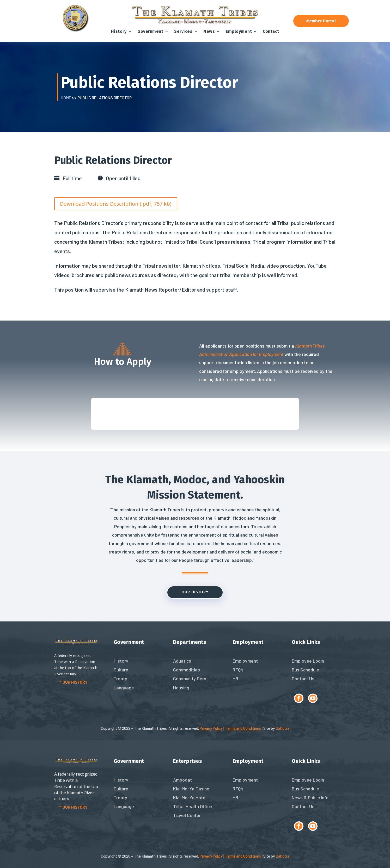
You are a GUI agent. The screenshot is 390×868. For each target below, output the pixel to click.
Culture (121, 670)
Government (150, 31)
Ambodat (182, 780)
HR (235, 678)
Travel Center (187, 815)
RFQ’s (238, 670)
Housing (181, 688)
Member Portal (321, 21)
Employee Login (308, 661)
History (119, 31)
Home (66, 98)
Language (124, 688)
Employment (239, 31)
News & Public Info (310, 797)
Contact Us (303, 678)
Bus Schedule (305, 670)
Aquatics (182, 661)
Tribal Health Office (193, 806)
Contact (271, 31)
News (209, 31)
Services (183, 31)
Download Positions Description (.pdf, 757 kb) (116, 204)
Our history (75, 682)
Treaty (120, 678)
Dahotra (282, 728)
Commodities (187, 670)
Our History (195, 592)
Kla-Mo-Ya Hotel (190, 797)
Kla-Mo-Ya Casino (191, 789)
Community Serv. (190, 678)
